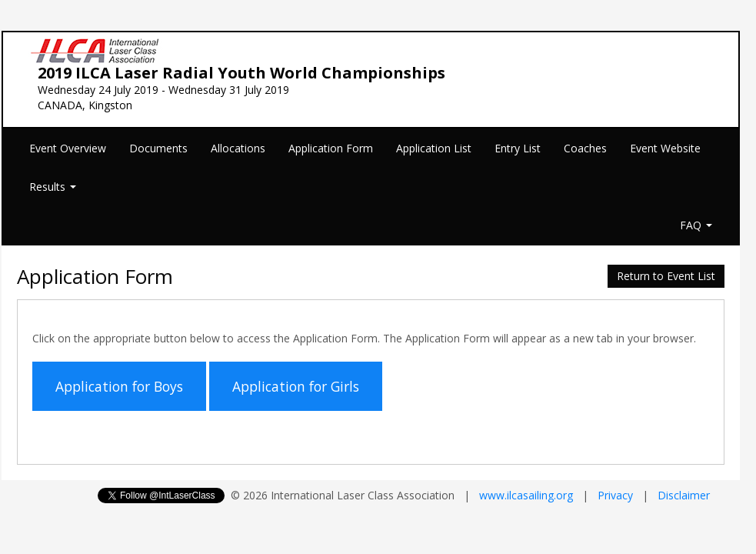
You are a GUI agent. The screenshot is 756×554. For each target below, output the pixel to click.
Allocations (238, 148)
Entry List (518, 148)
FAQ (696, 225)
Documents (158, 148)
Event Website (665, 148)
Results (53, 187)
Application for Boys (119, 386)
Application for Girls (296, 386)
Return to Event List (666, 276)
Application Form (331, 148)
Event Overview (68, 148)
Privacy (615, 495)
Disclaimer (684, 495)
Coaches (585, 148)
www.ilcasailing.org (526, 495)
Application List (434, 148)
